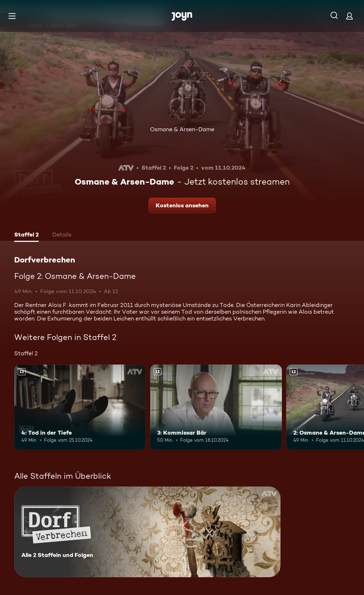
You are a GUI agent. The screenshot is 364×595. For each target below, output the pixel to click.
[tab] (26, 235)
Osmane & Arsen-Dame (182, 129)
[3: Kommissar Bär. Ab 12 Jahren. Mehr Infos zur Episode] (216, 407)
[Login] (349, 16)
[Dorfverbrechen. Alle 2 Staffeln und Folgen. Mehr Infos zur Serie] (147, 532)
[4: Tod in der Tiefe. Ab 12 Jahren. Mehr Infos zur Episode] (80, 407)
